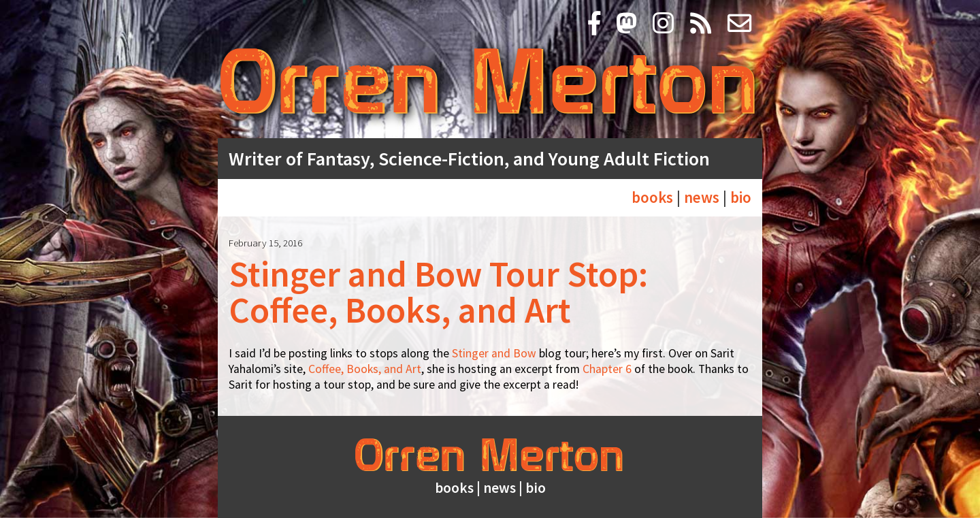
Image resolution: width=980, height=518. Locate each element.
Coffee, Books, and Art (365, 369)
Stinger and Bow (494, 353)
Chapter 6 (607, 369)
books (652, 197)
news (702, 197)
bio (741, 197)
